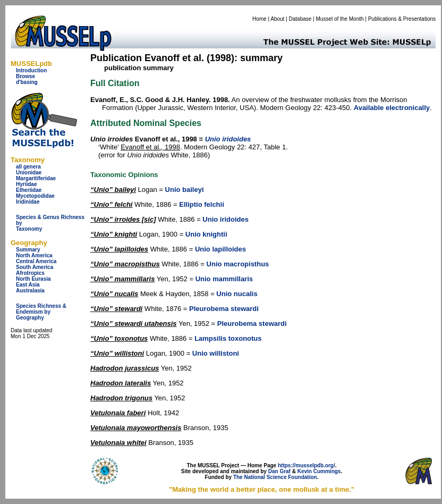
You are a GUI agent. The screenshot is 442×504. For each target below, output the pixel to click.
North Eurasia (33, 279)
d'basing (27, 82)
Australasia (30, 291)
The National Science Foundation (275, 477)
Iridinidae (28, 202)
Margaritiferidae (36, 178)
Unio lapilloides (220, 249)
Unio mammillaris (224, 279)
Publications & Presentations (402, 19)
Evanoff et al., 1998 (150, 147)
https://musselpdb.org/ (307, 465)
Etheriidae (29, 190)
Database (300, 19)
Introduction (31, 70)
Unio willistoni (216, 353)
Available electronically (392, 108)
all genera (28, 167)
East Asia (28, 285)
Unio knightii (206, 234)
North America (34, 255)
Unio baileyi (185, 190)
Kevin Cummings (319, 471)
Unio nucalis (237, 294)
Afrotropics (30, 273)
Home (260, 19)
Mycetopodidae (35, 196)
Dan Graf (279, 471)
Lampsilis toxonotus (228, 338)
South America (35, 267)
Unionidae (29, 173)
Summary (28, 250)
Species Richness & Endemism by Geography (41, 312)
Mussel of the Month (340, 19)
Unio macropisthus (238, 264)
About (277, 19)
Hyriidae (26, 184)
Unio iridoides (226, 219)
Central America (36, 261)
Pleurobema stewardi (224, 309)
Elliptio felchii (202, 204)
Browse (25, 76)
